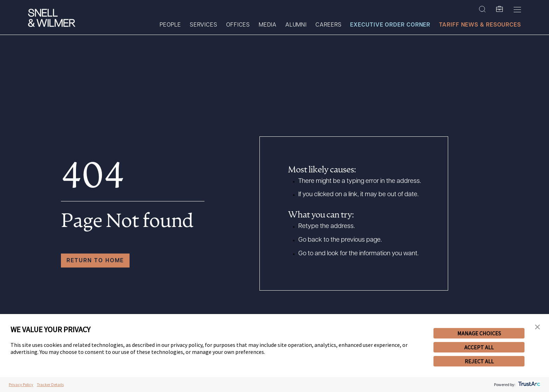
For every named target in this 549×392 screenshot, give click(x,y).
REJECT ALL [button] (479, 361)
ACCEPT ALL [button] (479, 347)
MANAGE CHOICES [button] (479, 333)
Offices (238, 25)
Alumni (296, 25)
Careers (328, 25)
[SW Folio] (500, 9)
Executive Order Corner (390, 25)
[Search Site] (482, 9)
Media (268, 25)
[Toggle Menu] (517, 9)
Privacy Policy (21, 384)
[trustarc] (529, 384)
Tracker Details (50, 384)
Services (204, 25)
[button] (537, 327)
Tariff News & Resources (480, 25)
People (170, 25)
